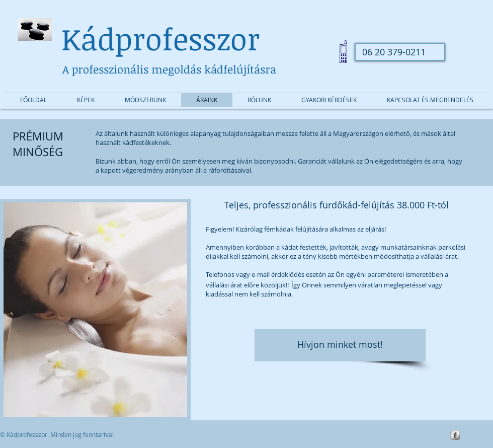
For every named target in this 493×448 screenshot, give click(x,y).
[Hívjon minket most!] (340, 345)
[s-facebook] (455, 435)
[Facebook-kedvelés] (423, 24)
